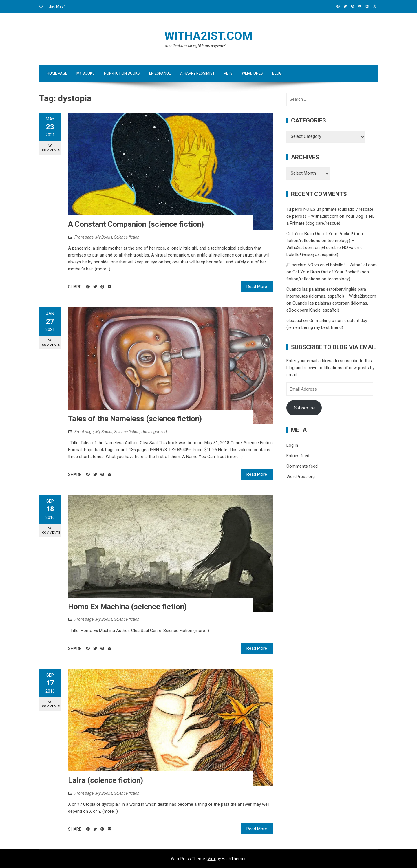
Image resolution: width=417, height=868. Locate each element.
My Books (86, 73)
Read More (257, 287)
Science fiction (127, 237)
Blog (277, 73)
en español (160, 73)
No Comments (51, 148)
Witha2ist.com (209, 36)
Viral (212, 859)
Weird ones (252, 73)
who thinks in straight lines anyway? (195, 45)
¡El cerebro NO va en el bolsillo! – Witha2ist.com (332, 265)
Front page (84, 237)
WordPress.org (301, 477)
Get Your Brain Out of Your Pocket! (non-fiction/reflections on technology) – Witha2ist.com (325, 241)
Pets (228, 73)
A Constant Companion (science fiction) (136, 224)
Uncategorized (154, 432)
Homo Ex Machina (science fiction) (127, 607)
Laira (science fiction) (106, 780)
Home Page (57, 73)
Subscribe (304, 408)
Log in (292, 445)
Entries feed (298, 456)
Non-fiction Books (122, 73)
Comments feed (302, 466)
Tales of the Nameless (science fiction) (135, 419)
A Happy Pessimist (197, 73)
